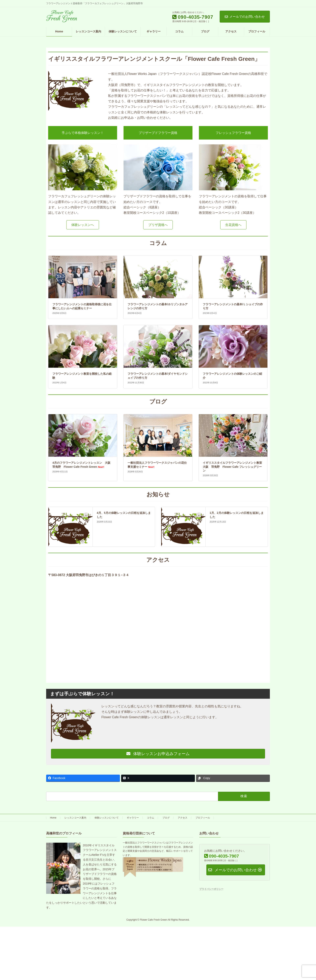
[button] (83, 225)
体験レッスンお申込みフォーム (158, 754)
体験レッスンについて (107, 818)
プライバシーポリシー (211, 889)
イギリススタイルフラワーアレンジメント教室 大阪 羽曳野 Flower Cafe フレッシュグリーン (234, 467)
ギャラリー (133, 818)
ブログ (166, 818)
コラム (151, 818)
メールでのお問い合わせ (245, 17)
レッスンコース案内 (75, 818)
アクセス (183, 818)
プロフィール (203, 818)
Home (53, 818)
